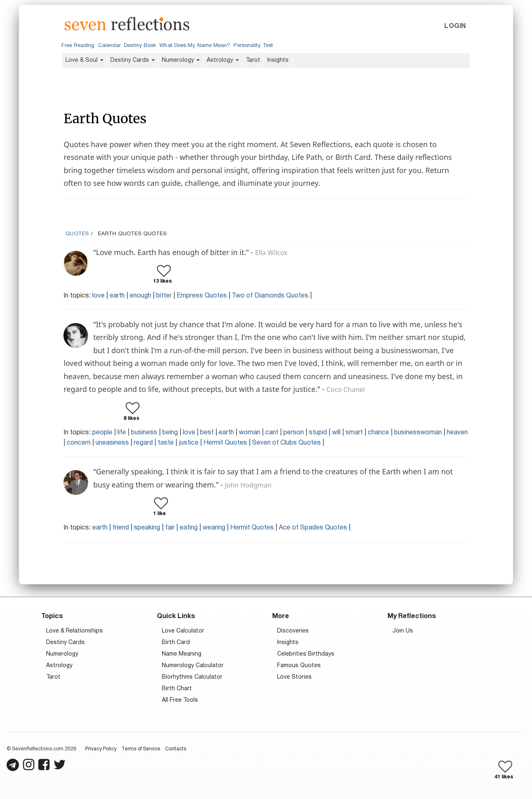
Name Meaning (182, 654)
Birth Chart (177, 689)
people (102, 433)
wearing (214, 528)
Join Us (403, 631)
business (144, 433)
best (207, 433)
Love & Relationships (75, 631)
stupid (318, 433)
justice (189, 443)
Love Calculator (183, 631)
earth (117, 296)
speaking (147, 528)
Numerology (181, 60)
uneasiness (112, 443)
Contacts (176, 749)
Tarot (253, 60)
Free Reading (78, 46)
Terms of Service (141, 749)
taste (166, 443)
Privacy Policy (101, 749)
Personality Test (253, 46)
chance (378, 433)
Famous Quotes (299, 666)
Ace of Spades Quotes (313, 528)
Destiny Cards (133, 60)
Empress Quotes (202, 296)
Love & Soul (84, 60)
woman (250, 433)
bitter (164, 296)
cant (272, 433)
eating (189, 528)
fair (170, 528)
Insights (278, 60)
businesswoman (418, 433)
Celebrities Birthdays (306, 654)
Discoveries (293, 631)
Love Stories (294, 677)
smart (354, 433)
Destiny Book (140, 46)
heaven (457, 433)
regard (143, 443)
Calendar (110, 46)
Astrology (223, 60)
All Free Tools (180, 700)
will (336, 433)
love (98, 296)
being (170, 433)
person (294, 433)
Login (455, 26)
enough (140, 296)
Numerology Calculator (193, 666)
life (122, 433)
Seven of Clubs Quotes (286, 443)
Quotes (77, 234)
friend (121, 528)
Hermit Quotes (225, 443)
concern (79, 443)
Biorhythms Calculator (192, 677)
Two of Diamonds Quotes (270, 296)
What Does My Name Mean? (195, 46)
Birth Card (176, 643)
